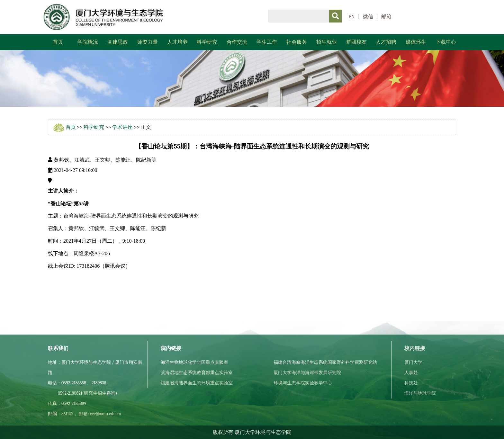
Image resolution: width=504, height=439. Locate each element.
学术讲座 (122, 127)
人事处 (411, 373)
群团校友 (356, 42)
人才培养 (177, 42)
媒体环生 (416, 42)
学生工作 (267, 42)
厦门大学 (413, 362)
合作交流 (237, 42)
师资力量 (148, 42)
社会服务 (297, 42)
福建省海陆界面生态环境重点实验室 (197, 383)
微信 (368, 17)
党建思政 (118, 42)
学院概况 (88, 42)
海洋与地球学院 (420, 393)
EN (352, 17)
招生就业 (327, 42)
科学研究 (207, 42)
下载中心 (446, 42)
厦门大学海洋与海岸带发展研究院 (307, 373)
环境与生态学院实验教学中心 (303, 383)
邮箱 (386, 17)
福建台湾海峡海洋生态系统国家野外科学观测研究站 (325, 362)
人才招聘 (386, 42)
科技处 (411, 383)
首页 (58, 42)
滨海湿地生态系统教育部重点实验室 (197, 373)
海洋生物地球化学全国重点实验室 (194, 362)
